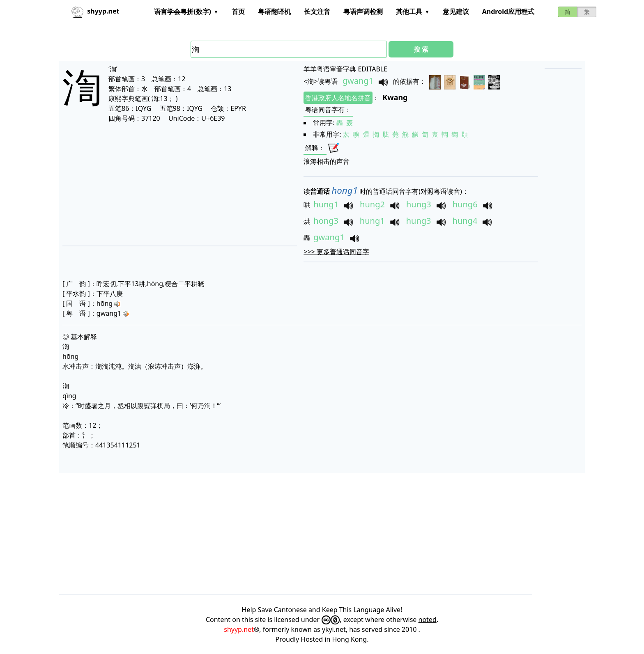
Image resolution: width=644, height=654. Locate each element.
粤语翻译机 (274, 11)
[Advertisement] (162, 184)
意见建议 (456, 11)
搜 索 (421, 49)
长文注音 (317, 11)
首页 (238, 11)
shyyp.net (239, 629)
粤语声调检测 (363, 11)
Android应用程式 (508, 11)
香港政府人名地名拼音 (338, 98)
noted (428, 620)
